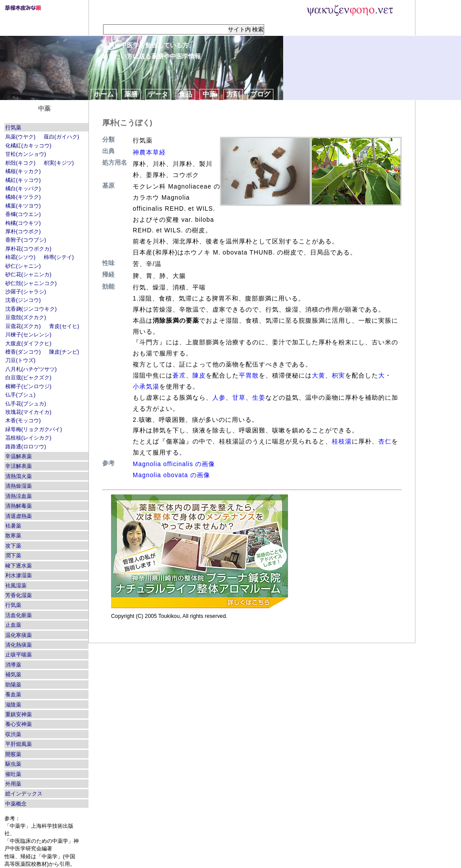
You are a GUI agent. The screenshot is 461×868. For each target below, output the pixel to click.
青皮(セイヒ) (64, 326)
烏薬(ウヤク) (20, 137)
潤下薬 (13, 556)
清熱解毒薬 (19, 506)
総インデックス (24, 794)
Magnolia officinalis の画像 (174, 464)
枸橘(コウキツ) (23, 223)
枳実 (338, 375)
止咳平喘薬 (19, 655)
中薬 (209, 94)
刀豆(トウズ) (20, 360)
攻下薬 (13, 546)
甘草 (239, 397)
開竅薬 (13, 754)
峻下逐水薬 (19, 566)
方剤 (233, 94)
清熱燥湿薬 (19, 486)
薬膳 (131, 94)
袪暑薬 (13, 526)
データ (158, 94)
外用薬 (13, 784)
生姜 (259, 397)
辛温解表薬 (19, 456)
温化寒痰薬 (19, 635)
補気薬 (13, 675)
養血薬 (13, 694)
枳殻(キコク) (20, 163)
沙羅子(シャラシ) (26, 292)
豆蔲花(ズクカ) (23, 326)
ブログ (260, 94)
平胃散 (249, 375)
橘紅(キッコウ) (23, 180)
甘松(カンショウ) (26, 154)
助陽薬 (13, 685)
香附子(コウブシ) (26, 240)
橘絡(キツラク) (23, 197)
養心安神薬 (19, 724)
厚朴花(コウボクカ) (28, 249)
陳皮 (199, 375)
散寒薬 (13, 536)
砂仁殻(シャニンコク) (31, 283)
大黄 (319, 375)
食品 (185, 94)
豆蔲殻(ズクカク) (26, 317)
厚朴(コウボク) (23, 231)
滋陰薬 (13, 705)
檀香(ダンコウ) (23, 352)
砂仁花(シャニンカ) (28, 274)
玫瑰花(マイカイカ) (28, 412)
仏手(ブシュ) (20, 395)
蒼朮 (179, 375)
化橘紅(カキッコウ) (28, 146)
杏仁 (385, 441)
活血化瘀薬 (19, 615)
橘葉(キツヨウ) (23, 206)
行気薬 (13, 127)
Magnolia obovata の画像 (171, 475)
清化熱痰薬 (19, 645)
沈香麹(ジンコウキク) (31, 309)
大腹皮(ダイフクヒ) (28, 343)
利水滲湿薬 (19, 575)
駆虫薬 (13, 764)
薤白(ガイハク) (61, 137)
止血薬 (13, 625)
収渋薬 (13, 734)
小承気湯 (146, 386)
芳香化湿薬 (19, 595)
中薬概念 (16, 804)
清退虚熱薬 (19, 516)
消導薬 (13, 665)
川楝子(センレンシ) (28, 335)
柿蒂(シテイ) (59, 257)
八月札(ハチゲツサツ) (31, 369)
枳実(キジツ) (59, 163)
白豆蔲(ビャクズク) (28, 378)
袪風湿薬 (16, 586)
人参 (219, 397)
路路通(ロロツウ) (26, 447)
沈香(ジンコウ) (23, 300)
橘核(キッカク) (23, 171)
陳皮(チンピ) (64, 352)
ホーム (104, 94)
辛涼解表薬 (19, 466)
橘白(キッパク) (23, 189)
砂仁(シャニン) (23, 266)
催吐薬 (13, 774)
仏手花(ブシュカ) (26, 404)
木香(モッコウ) (23, 420)
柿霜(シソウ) (20, 257)
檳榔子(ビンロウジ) (28, 386)
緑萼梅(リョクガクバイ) (34, 429)
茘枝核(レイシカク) (28, 438)
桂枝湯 (342, 441)
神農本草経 (149, 152)
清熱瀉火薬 (19, 476)
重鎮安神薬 (19, 714)
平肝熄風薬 (19, 744)
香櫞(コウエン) (23, 214)
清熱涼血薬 (19, 496)
